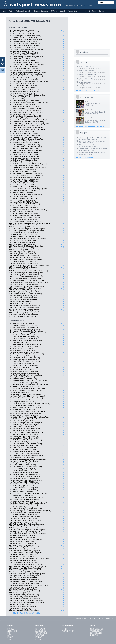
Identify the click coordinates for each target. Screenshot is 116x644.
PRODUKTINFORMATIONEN (96, 633)
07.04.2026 (96, 120)
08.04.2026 (96, 103)
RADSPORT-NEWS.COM (68, 631)
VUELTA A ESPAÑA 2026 (41, 633)
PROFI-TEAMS (38, 637)
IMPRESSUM (110, 618)
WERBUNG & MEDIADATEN (96, 631)
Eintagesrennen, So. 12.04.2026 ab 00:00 (92, 72)
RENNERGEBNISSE (39, 635)
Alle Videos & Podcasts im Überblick (93, 126)
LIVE (9, 633)
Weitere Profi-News (86, 157)
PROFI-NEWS (11, 629)
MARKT (9, 635)
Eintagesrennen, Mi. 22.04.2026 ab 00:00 (92, 87)
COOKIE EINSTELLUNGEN (81, 618)
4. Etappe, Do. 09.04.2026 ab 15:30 (90, 68)
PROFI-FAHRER (39, 639)
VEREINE (10, 639)
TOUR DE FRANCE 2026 (41, 631)
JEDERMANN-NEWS (12, 631)
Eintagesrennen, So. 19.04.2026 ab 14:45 (92, 83)
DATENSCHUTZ (93, 618)
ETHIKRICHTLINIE (94, 635)
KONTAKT (102, 618)
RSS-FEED (65, 629)
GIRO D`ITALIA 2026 (40, 629)
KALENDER (10, 637)
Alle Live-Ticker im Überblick (90, 91)
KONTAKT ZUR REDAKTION (96, 629)
